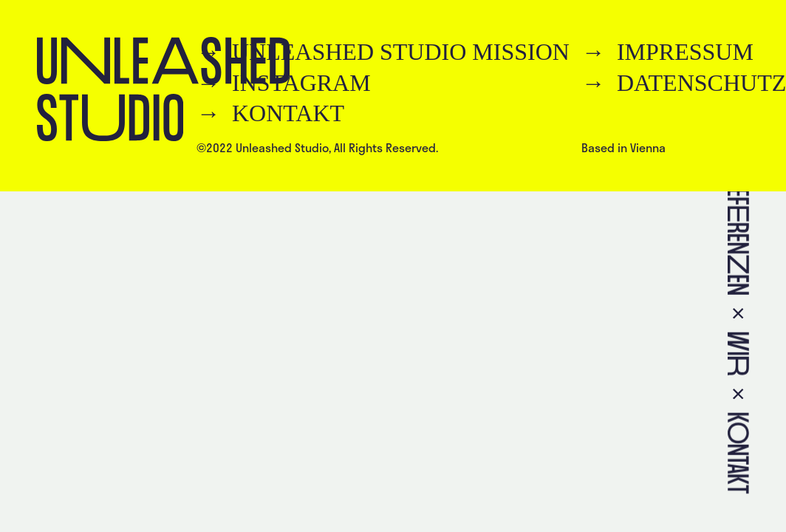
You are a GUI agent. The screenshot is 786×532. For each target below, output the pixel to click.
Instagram (301, 83)
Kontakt (288, 113)
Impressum (685, 52)
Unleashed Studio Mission (401, 52)
